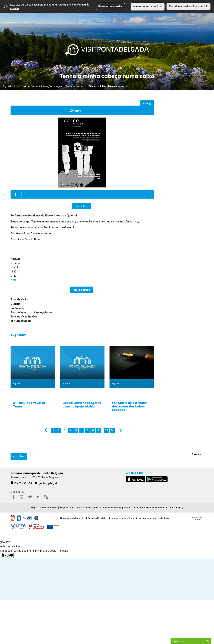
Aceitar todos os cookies (148, 6)
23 (106, 430)
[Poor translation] (9, 555)
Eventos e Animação (41, 86)
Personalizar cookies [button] (110, 6)
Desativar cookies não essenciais (189, 6)
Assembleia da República (121, 518)
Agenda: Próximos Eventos (70, 86)
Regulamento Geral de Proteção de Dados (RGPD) (158, 508)
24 (112, 430)
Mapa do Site (67, 508)
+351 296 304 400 (23, 483)
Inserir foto (81, 206)
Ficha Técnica (84, 508)
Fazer (23, 86)
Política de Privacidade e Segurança (112, 508)
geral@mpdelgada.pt (50, 483)
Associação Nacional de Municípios (153, 518)
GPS (13, 280)
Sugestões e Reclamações (44, 508)
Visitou (147, 104)
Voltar (21, 456)
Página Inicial (9, 86)
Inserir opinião (81, 290)
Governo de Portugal (70, 518)
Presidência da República (95, 518)
